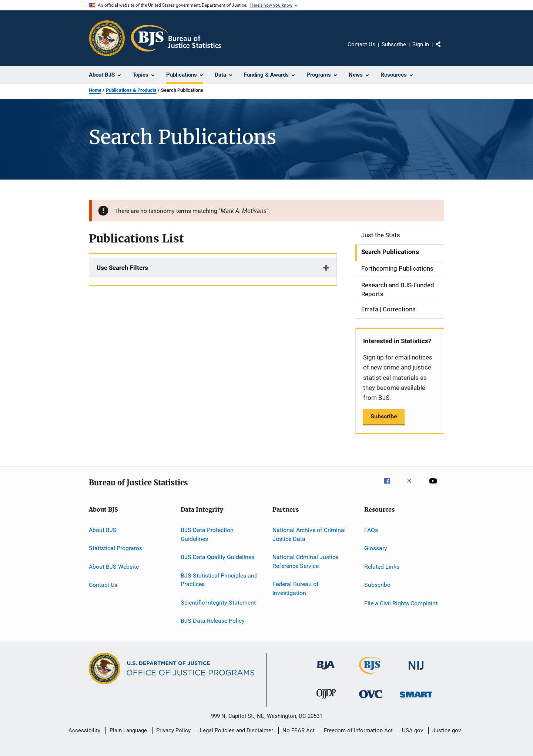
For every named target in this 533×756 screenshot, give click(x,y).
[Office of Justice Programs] (107, 38)
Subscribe (394, 44)
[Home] (176, 38)
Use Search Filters (122, 268)
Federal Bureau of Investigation (296, 588)
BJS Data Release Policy (213, 621)
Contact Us (361, 44)
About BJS (103, 530)
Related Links (382, 567)
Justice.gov (447, 730)
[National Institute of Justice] (416, 671)
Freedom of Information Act (358, 730)
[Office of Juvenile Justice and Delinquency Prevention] (326, 700)
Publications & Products (131, 90)
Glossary (376, 548)
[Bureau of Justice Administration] (326, 671)
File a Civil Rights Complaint (401, 603)
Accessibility (84, 730)
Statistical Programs (115, 548)
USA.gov (413, 730)
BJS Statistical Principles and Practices (219, 580)
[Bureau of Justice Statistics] (371, 675)
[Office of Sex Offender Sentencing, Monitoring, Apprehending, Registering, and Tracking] (416, 699)
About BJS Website (114, 567)
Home (95, 90)
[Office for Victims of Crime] (371, 700)
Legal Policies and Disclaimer (237, 730)
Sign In (421, 44)
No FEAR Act (299, 730)
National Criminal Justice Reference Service (305, 561)
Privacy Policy (173, 730)
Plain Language (128, 730)
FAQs (371, 530)
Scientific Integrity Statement (218, 602)
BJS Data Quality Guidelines (217, 557)
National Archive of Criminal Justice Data (309, 534)
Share (444, 50)
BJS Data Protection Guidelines (207, 534)
